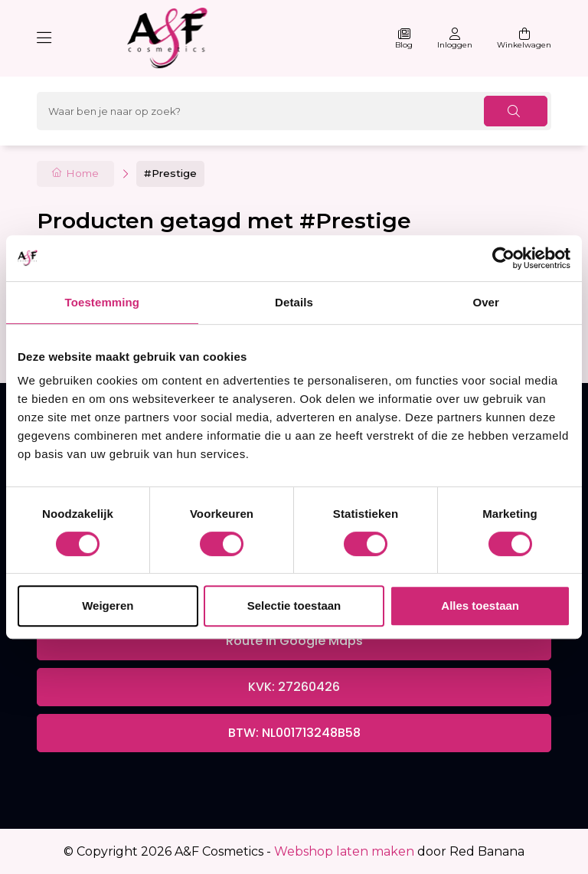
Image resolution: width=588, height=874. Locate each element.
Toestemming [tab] (103, 302)
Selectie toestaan (294, 606)
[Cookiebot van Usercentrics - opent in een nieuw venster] (503, 258)
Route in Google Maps (294, 641)
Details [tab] (294, 302)
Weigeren (108, 606)
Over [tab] (486, 302)
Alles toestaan (480, 606)
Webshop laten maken (344, 851)
